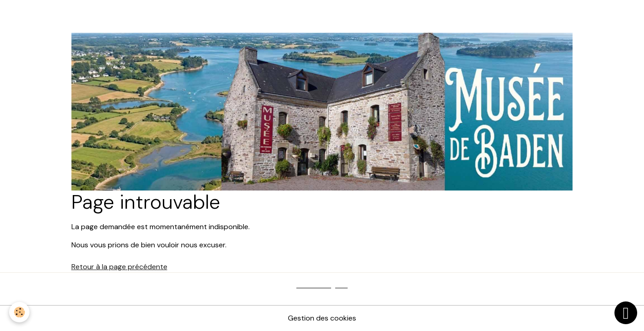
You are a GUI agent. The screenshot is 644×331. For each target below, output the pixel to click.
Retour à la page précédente (119, 267)
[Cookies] (19, 312)
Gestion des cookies (322, 318)
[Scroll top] (626, 313)
